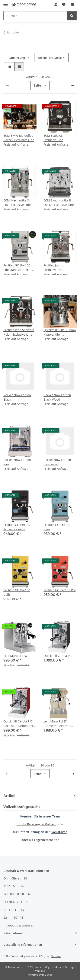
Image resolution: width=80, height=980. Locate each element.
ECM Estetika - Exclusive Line (54, 138)
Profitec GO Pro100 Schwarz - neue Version (17, 527)
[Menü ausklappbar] (6, 3)
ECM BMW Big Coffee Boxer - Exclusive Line (19, 138)
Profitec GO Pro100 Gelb (17, 592)
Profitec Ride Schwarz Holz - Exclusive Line (19, 332)
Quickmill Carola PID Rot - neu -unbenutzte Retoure (19, 724)
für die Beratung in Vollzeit (36, 824)
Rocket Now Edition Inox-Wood (57, 462)
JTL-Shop (47, 975)
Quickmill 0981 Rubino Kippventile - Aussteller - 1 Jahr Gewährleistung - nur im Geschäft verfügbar (60, 332)
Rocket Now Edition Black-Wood (57, 397)
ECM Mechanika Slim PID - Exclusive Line (18, 203)
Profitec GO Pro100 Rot (60, 590)
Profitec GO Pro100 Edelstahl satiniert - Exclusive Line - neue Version (18, 268)
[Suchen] (35, 16)
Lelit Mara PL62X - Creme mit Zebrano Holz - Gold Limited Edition (57, 724)
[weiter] (73, 85)
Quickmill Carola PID (58, 656)
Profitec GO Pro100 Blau (57, 527)
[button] (56, 5)
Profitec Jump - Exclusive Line (54, 267)
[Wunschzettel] (64, 5)
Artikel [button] (9, 796)
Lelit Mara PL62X (15, 656)
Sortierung (17, 58)
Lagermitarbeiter (46, 840)
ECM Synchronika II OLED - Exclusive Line (59, 203)
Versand (56, 956)
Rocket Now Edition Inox (17, 462)
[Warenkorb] (72, 5)
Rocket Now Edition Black (17, 397)
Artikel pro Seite (50, 58)
